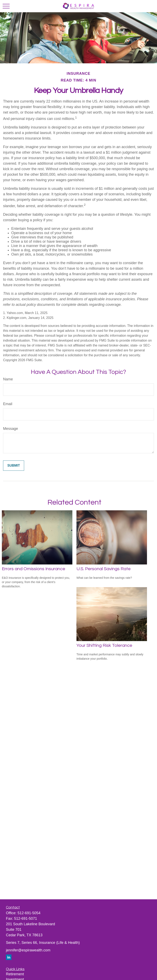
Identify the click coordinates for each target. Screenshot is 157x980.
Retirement (15, 974)
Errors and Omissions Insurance (34, 569)
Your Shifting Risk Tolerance (104, 645)
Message (11, 429)
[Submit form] (14, 466)
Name (8, 379)
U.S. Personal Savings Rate (104, 569)
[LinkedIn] (9, 957)
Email (8, 404)
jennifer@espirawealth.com (28, 950)
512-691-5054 (29, 913)
